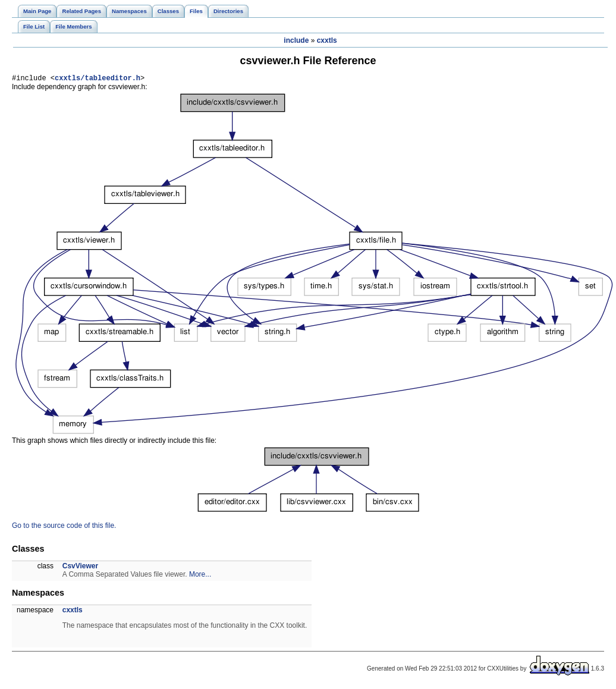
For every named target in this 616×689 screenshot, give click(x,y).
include (296, 40)
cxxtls (327, 40)
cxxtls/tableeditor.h (98, 79)
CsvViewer (81, 568)
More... (200, 576)
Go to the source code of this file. (64, 527)
